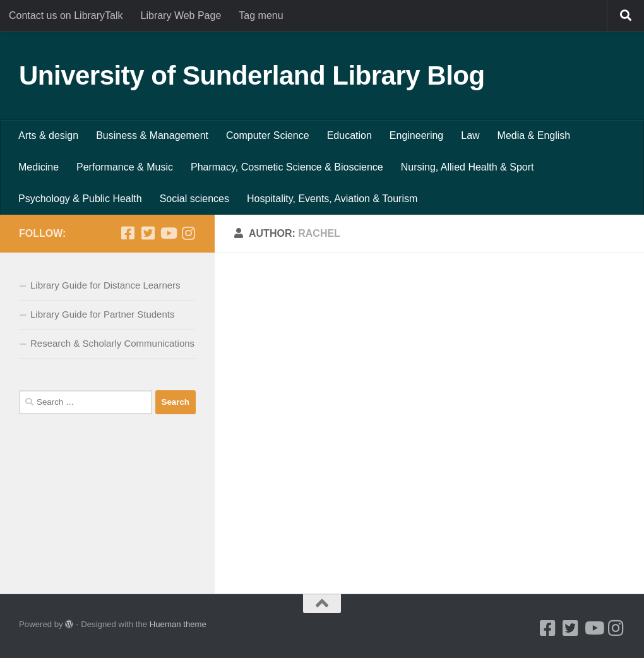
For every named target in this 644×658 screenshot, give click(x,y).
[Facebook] (128, 233)
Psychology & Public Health (80, 199)
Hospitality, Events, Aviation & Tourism (332, 199)
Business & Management (152, 135)
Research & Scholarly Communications (112, 343)
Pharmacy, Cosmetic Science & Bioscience (287, 167)
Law (470, 135)
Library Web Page (181, 15)
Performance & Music (125, 167)
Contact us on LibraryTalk (66, 15)
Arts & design (48, 135)
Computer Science (268, 135)
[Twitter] (148, 233)
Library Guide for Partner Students (102, 314)
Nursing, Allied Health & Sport (468, 167)
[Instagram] (188, 233)
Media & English (534, 135)
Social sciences (194, 199)
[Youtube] (168, 233)
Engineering (416, 135)
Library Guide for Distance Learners (105, 285)
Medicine (39, 167)
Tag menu (261, 15)
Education (349, 135)
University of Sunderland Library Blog (252, 75)
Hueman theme (178, 624)
